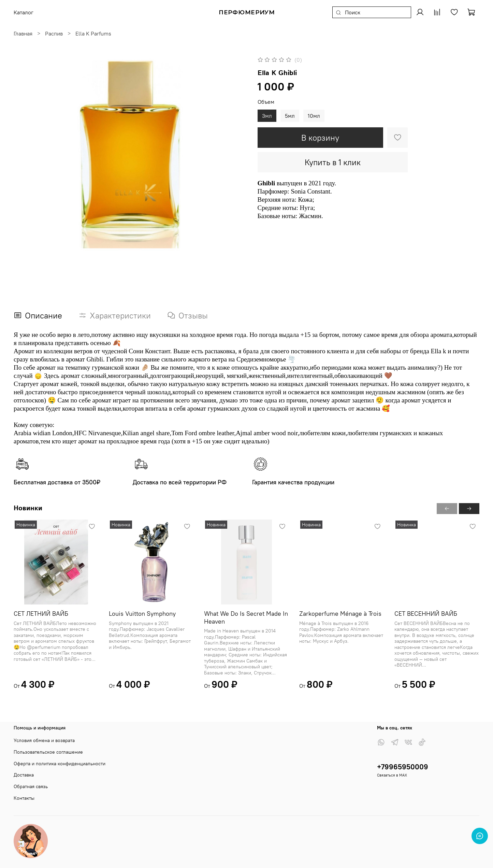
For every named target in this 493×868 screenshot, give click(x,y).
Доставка (24, 775)
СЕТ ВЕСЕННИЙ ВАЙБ (426, 614)
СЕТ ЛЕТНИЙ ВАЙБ (41, 614)
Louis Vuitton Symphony (142, 614)
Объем (266, 102)
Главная (23, 33)
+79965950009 (403, 767)
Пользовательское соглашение (48, 752)
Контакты (24, 798)
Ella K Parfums (93, 33)
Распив (54, 33)
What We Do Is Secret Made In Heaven (246, 617)
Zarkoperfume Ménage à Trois (340, 614)
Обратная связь (31, 786)
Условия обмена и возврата (44, 740)
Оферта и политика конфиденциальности (60, 764)
